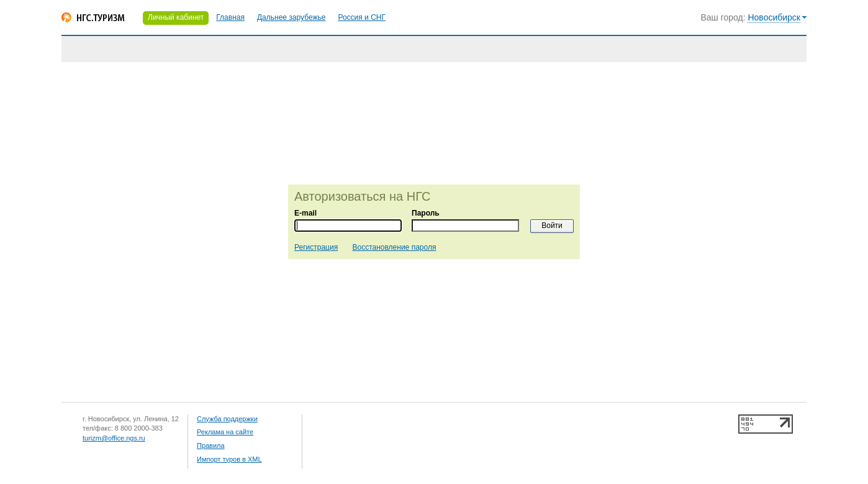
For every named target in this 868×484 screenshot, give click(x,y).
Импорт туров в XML (229, 459)
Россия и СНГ (362, 17)
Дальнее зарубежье (291, 17)
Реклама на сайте (225, 432)
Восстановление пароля (395, 247)
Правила (211, 445)
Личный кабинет (176, 17)
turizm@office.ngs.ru (114, 438)
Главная (230, 17)
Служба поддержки (227, 419)
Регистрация (316, 247)
